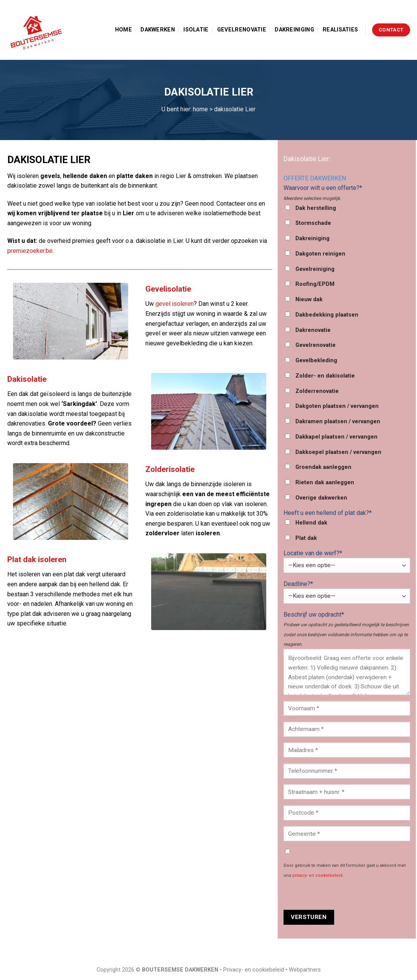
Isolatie (196, 30)
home (200, 109)
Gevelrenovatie (242, 30)
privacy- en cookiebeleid (317, 875)
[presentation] (342, 895)
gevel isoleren (175, 304)
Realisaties (340, 30)
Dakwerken (158, 30)
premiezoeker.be (30, 251)
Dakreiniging (294, 30)
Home (124, 30)
